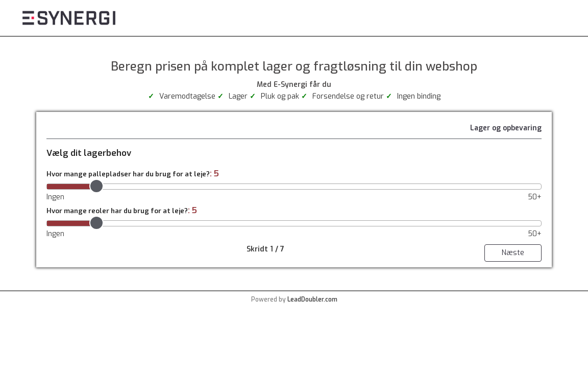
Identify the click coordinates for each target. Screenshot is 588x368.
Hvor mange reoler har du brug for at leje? (122, 211)
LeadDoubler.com (312, 300)
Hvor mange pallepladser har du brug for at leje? (133, 174)
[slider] (96, 186)
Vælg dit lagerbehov (89, 153)
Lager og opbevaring (506, 128)
